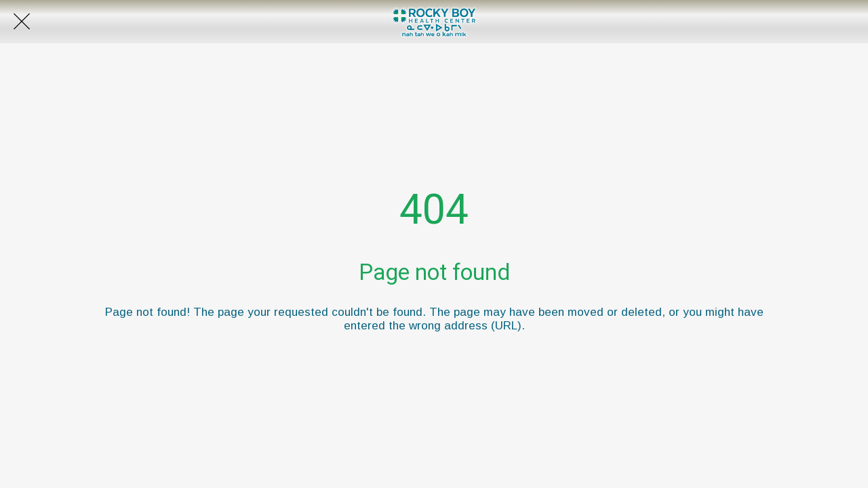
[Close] (22, 22)
